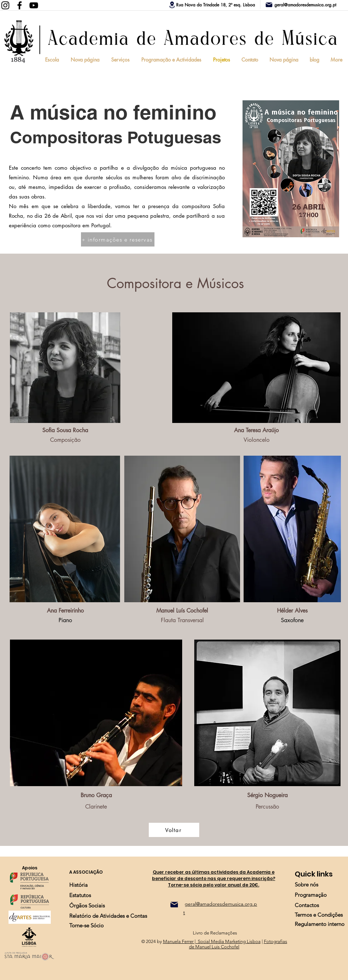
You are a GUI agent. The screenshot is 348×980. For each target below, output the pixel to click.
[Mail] (174, 905)
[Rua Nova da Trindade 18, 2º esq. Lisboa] (212, 5)
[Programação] (311, 895)
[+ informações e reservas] (118, 239)
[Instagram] (5, 5)
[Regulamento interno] (320, 924)
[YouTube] (34, 5)
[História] (78, 885)
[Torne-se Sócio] (86, 925)
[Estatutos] (80, 895)
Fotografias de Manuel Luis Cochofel (238, 944)
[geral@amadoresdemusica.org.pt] (306, 5)
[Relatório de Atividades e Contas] (108, 916)
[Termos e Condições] (319, 915)
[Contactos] (307, 905)
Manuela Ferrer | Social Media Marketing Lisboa (212, 941)
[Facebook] (20, 5)
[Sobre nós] (306, 884)
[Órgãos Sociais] (87, 905)
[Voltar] (174, 830)
